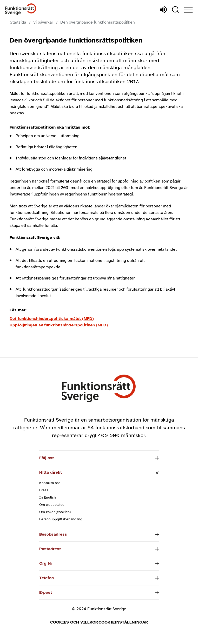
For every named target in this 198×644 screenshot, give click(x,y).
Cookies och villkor (74, 622)
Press (44, 490)
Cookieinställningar (123, 622)
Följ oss (47, 458)
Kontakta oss (50, 483)
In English (48, 497)
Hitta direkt (51, 472)
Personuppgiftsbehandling (61, 519)
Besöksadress (53, 534)
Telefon (47, 578)
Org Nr (46, 563)
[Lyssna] (163, 10)
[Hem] (21, 9)
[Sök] (175, 10)
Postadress (50, 549)
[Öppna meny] (188, 10)
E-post (46, 592)
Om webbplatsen (53, 505)
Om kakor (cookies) (55, 512)
